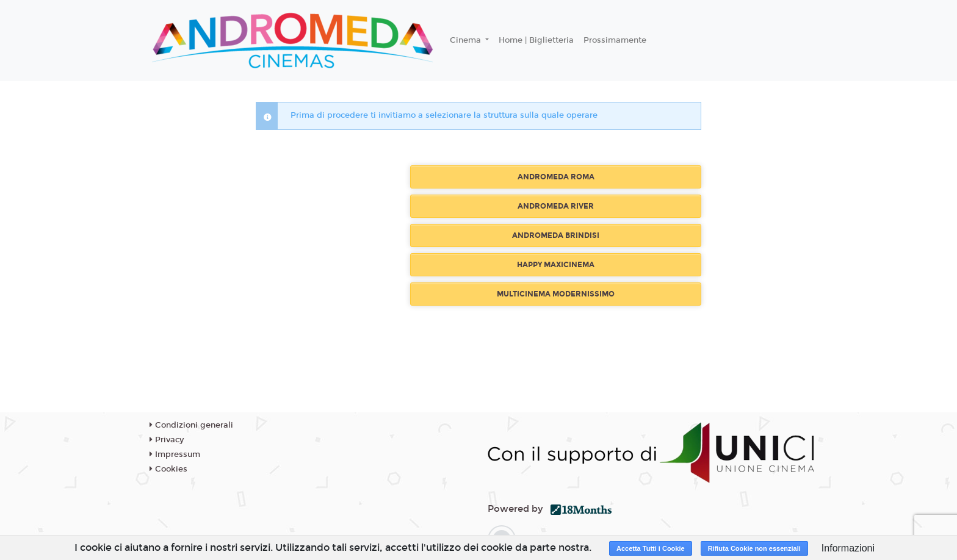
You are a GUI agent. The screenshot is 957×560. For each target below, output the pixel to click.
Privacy (167, 440)
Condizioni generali (191, 425)
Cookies (168, 469)
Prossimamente (615, 40)
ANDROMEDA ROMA (556, 177)
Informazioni (848, 548)
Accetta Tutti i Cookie (651, 548)
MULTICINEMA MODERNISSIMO (556, 294)
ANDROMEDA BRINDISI (556, 235)
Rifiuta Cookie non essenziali (754, 548)
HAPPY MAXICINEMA (556, 265)
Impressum (175, 454)
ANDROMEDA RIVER (556, 206)
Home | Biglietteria (536, 40)
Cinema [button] (467, 40)
